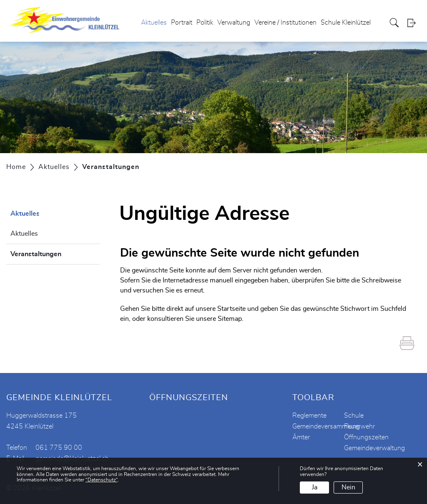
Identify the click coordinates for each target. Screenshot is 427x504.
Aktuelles (154, 23)
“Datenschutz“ (102, 480)
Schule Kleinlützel (346, 23)
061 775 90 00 (59, 448)
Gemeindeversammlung (326, 426)
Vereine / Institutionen (285, 23)
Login (414, 23)
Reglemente (309, 416)
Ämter (301, 437)
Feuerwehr (359, 426)
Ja (315, 487)
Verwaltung (234, 23)
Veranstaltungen (55, 253)
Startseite (231, 309)
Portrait (182, 23)
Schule (354, 416)
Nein (348, 487)
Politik (205, 23)
